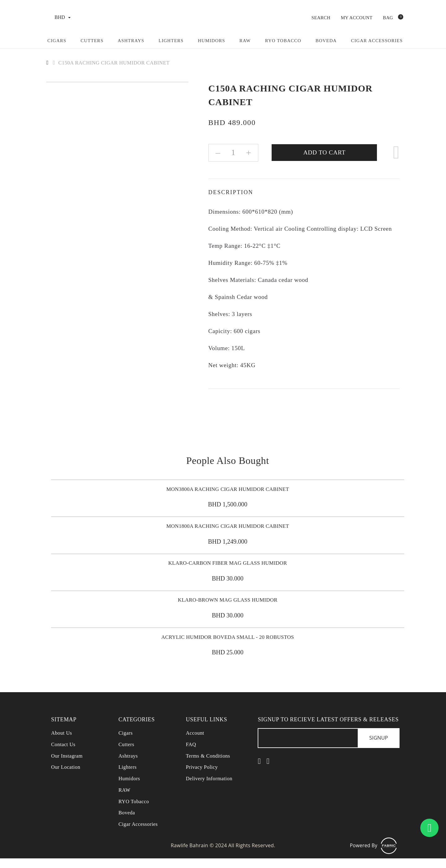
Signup (377, 747)
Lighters (173, 41)
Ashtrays (132, 41)
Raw (247, 41)
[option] (117, 82)
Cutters (92, 41)
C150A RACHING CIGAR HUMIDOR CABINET (119, 63)
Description (232, 192)
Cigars (57, 41)
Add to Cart (325, 152)
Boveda (329, 41)
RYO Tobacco (286, 41)
